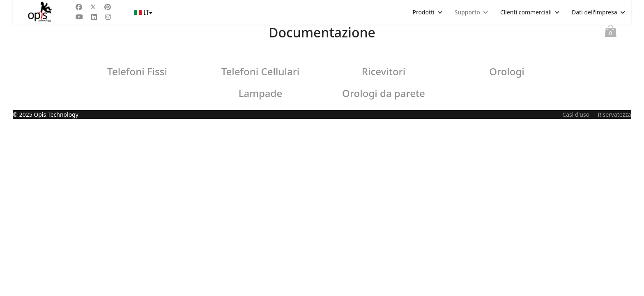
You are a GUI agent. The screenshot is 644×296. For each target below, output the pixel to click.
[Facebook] (79, 7)
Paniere (611, 33)
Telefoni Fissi (137, 71)
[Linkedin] (94, 17)
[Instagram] (108, 17)
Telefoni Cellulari (261, 71)
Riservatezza (614, 292)
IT (143, 12)
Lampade (261, 93)
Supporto (467, 12)
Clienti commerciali (526, 12)
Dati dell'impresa (595, 12)
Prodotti (423, 12)
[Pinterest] (108, 7)
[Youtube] (79, 17)
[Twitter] (93, 7)
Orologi (507, 71)
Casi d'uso (576, 292)
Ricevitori (384, 71)
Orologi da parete (384, 93)
